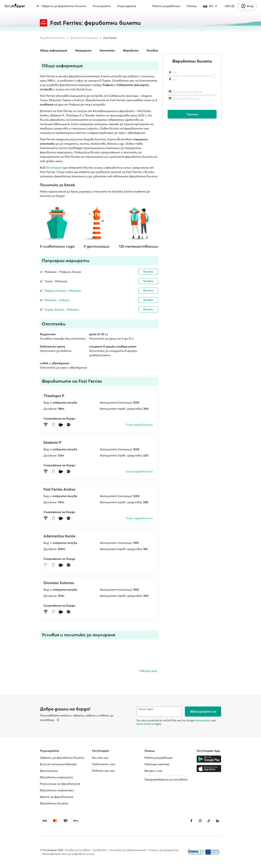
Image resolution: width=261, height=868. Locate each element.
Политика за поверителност (128, 850)
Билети (148, 272)
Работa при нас (103, 771)
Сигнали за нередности (164, 850)
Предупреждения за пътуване (166, 779)
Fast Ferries (110, 38)
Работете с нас (104, 764)
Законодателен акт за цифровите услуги (68, 854)
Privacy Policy (203, 720)
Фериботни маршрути (56, 777)
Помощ (192, 6)
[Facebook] (191, 821)
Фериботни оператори (57, 790)
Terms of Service (145, 724)
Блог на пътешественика (58, 764)
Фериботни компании (84, 38)
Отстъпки (107, 50)
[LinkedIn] (217, 821)
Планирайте (102, 6)
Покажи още (148, 671)
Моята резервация (166, 6)
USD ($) (230, 6)
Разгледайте (127, 6)
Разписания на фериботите (60, 784)
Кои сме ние (100, 758)
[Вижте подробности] (58, 720)
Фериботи (131, 50)
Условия (152, 50)
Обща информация (53, 50)
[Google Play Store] (209, 759)
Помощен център (157, 764)
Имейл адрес (146, 709)
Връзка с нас (153, 771)
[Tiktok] (209, 821)
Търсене (192, 114)
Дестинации (49, 771)
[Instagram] (200, 821)
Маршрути (83, 50)
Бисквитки (100, 850)
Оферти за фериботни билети (61, 6)
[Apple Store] (209, 768)
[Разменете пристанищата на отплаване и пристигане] (214, 76)
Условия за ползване (77, 850)
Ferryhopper (54, 168)
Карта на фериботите (57, 797)
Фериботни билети (52, 38)
